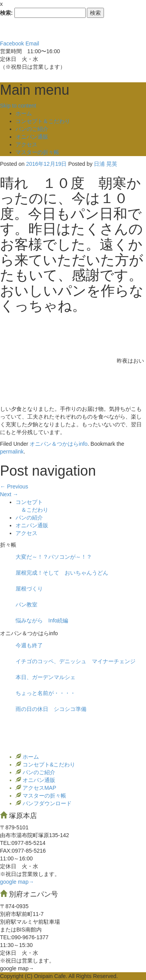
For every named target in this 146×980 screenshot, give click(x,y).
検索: (6, 13)
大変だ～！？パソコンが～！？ (54, 557)
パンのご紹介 (32, 129)
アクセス (26, 144)
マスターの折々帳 (37, 152)
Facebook (12, 43)
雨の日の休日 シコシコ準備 (51, 709)
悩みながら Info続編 (42, 620)
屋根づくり (29, 589)
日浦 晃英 (106, 164)
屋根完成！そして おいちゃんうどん (62, 573)
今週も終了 (29, 645)
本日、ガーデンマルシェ (46, 677)
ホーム (24, 113)
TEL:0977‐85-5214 (23, 843)
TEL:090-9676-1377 (24, 937)
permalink (12, 452)
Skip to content (18, 106)
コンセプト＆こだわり (43, 121)
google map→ (17, 882)
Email (32, 43)
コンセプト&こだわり (48, 765)
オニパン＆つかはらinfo (59, 444)
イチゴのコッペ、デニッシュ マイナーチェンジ (76, 661)
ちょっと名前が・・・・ (46, 693)
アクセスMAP (39, 788)
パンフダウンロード (46, 803)
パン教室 (26, 605)
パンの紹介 (29, 518)
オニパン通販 (32, 137)
